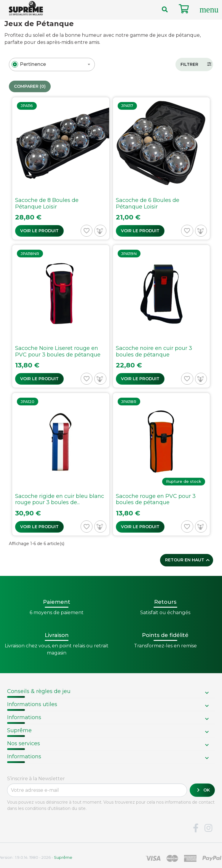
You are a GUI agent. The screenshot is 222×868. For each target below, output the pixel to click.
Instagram (208, 828)
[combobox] (52, 64)
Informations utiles (32, 704)
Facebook (196, 828)
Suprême (19, 730)
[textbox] (33, 64)
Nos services (24, 743)
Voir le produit (39, 231)
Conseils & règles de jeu (39, 691)
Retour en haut (188, 560)
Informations (24, 717)
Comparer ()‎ (30, 86)
